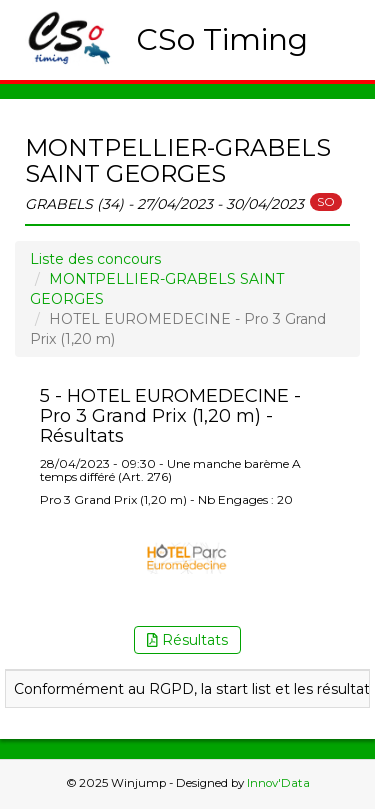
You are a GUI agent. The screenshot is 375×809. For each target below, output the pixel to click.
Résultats (187, 640)
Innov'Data (278, 783)
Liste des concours (95, 259)
